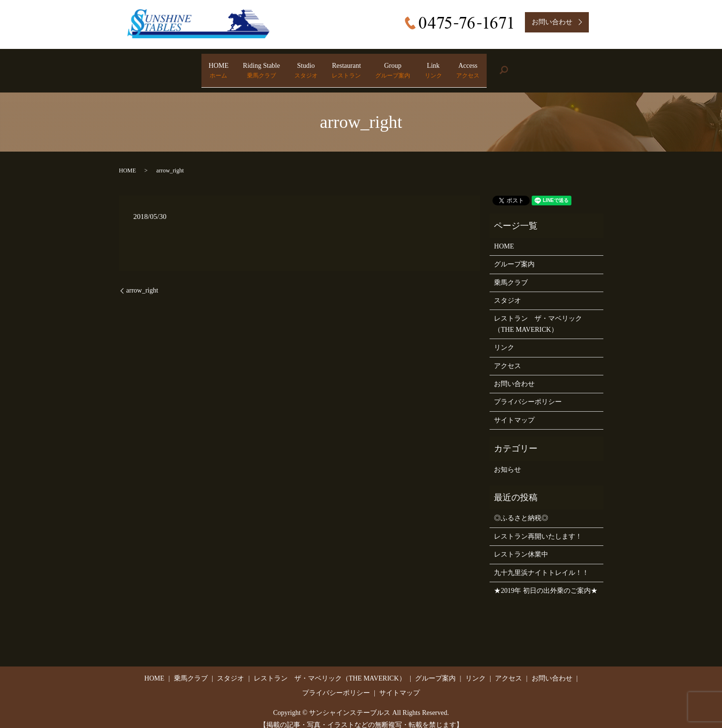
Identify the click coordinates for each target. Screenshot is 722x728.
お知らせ (507, 459)
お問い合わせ (514, 374)
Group (412, 66)
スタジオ (507, 291)
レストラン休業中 (521, 545)
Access (526, 66)
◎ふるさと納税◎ (521, 508)
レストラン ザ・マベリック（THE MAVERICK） (538, 314)
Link (472, 66)
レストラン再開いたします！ (538, 526)
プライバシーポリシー (528, 392)
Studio (286, 66)
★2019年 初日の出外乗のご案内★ (546, 581)
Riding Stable (223, 66)
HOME (160, 66)
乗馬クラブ (511, 272)
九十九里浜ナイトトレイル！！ (541, 563)
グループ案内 (514, 255)
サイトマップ (514, 410)
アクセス (507, 356)
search (580, 66)
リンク (504, 338)
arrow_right (142, 281)
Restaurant (346, 66)
